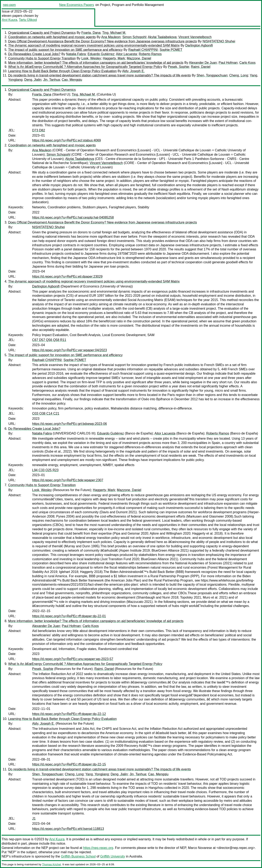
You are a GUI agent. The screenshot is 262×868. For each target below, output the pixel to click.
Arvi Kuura (10, 20)
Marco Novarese (200, 848)
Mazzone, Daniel (139, 58)
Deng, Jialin (33, 80)
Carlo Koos (247, 63)
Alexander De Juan (203, 63)
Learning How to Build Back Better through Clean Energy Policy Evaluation (62, 71)
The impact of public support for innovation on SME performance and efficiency (65, 50)
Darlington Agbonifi (199, 45)
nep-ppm (9, 5)
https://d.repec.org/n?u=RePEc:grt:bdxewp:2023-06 (69, 424)
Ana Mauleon (111, 37)
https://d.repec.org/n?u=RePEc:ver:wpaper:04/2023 (69, 350)
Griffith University (113, 856)
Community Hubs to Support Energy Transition (42, 58)
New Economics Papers (77, 5)
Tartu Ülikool (28, 20)
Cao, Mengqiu (72, 80)
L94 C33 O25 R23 (45, 470)
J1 (34, 818)
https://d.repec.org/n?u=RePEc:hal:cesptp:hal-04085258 (73, 217)
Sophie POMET (171, 50)
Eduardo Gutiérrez (101, 54)
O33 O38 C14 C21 (46, 413)
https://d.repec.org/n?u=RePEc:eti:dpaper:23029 (67, 277)
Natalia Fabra (76, 54)
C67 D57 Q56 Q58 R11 (49, 340)
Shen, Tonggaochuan (212, 75)
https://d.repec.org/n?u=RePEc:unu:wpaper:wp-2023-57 (73, 659)
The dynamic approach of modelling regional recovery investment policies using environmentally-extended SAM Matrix (94, 45)
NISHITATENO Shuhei (219, 41)
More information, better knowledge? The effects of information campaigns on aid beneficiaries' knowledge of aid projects (96, 63)
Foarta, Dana (91, 33)
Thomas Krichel (51, 864)
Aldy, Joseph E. (133, 71)
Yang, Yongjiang (97, 774)
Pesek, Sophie (179, 67)
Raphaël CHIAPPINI (143, 50)
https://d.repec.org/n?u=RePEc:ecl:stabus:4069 (67, 140)
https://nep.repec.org (98, 848)
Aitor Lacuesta (126, 54)
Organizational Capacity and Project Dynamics (42, 33)
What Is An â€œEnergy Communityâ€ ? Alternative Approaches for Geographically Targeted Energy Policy (85, 67)
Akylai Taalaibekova (162, 37)
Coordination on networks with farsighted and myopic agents (52, 37)
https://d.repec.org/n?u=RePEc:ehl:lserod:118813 (68, 829)
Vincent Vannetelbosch (195, 37)
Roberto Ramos (150, 54)
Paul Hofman (228, 63)
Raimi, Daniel (201, 67)
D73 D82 (39, 130)
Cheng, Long (239, 75)
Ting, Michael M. (114, 33)
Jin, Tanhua (52, 80)
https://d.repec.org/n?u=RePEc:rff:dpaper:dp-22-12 (69, 714)
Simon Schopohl (134, 37)
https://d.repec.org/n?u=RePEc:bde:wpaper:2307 (68, 480)
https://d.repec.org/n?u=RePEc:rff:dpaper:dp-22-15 (69, 764)
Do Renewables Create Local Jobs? (34, 54)
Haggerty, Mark (114, 58)
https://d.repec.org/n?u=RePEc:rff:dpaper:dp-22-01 (69, 616)
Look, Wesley (91, 58)
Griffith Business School (78, 856)
